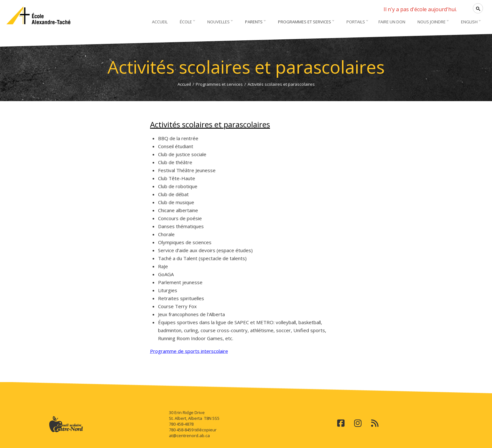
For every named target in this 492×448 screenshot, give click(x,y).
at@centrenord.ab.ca (189, 436)
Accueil (184, 84)
